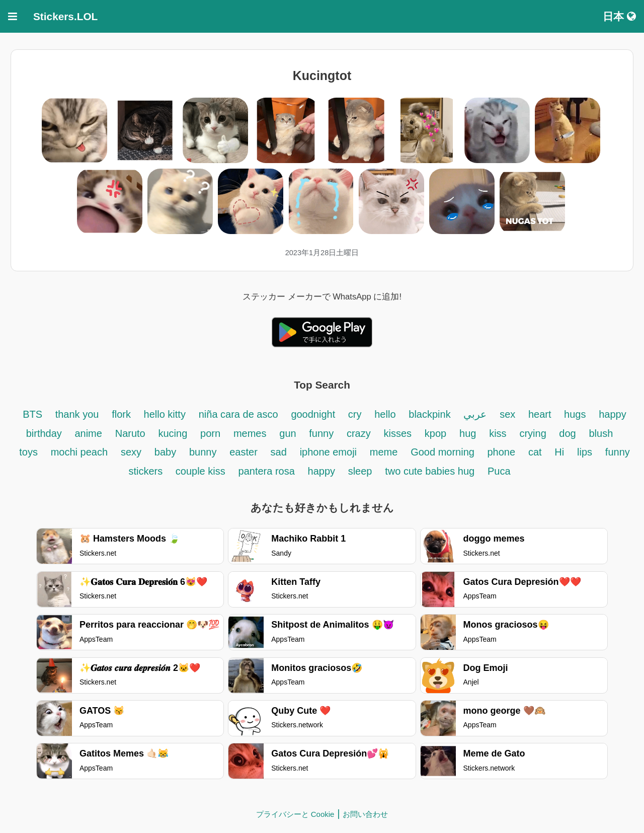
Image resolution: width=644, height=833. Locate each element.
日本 (619, 16)
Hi (559, 452)
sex (509, 414)
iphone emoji (328, 452)
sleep (360, 471)
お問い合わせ (365, 814)
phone (501, 452)
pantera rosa (267, 471)
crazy (359, 433)
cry (355, 414)
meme (384, 452)
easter (244, 452)
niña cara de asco (238, 414)
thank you (77, 414)
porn (210, 433)
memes (250, 433)
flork (123, 414)
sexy (131, 452)
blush (601, 433)
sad (279, 452)
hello (385, 414)
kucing (173, 433)
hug (468, 433)
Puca (499, 471)
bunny (203, 452)
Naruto (130, 433)
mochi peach (79, 452)
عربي (475, 414)
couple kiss (200, 471)
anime (88, 433)
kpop (435, 433)
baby (165, 452)
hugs (575, 414)
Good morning (444, 452)
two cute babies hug (430, 471)
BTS (34, 414)
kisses (398, 433)
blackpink (429, 414)
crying (534, 433)
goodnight (314, 414)
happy (323, 471)
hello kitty (165, 414)
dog (567, 433)
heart (541, 414)
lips (585, 452)
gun (289, 433)
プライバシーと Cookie (295, 814)
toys (28, 452)
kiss (498, 433)
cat (535, 452)
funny (321, 433)
